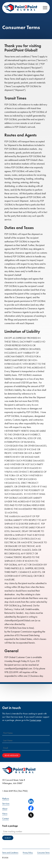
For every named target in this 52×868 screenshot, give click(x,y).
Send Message (11, 755)
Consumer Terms (43, 853)
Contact (5, 819)
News (5, 814)
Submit (8, 838)
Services (6, 804)
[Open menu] (45, 8)
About (5, 809)
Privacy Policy (28, 853)
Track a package (10, 826)
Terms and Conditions (10, 853)
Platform (6, 799)
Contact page (35, 720)
